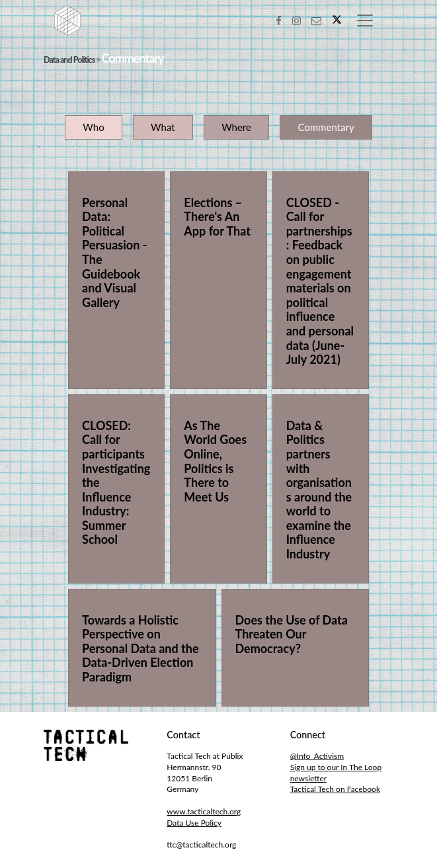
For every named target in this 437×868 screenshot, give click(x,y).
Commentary (326, 127)
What (163, 127)
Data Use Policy (194, 823)
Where (236, 127)
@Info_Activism (317, 756)
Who (93, 127)
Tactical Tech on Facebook (335, 789)
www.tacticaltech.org (204, 811)
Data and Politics (69, 60)
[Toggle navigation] (365, 21)
